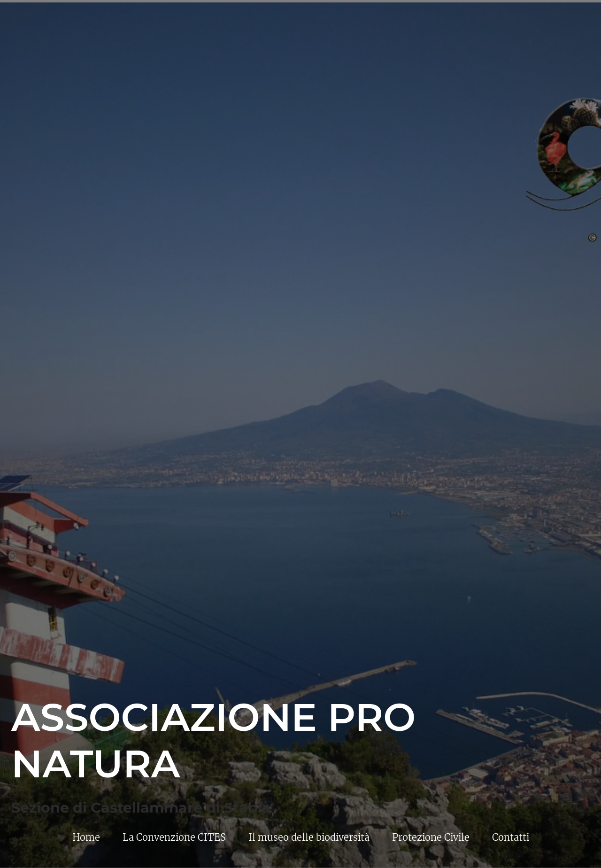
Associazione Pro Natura (213, 740)
